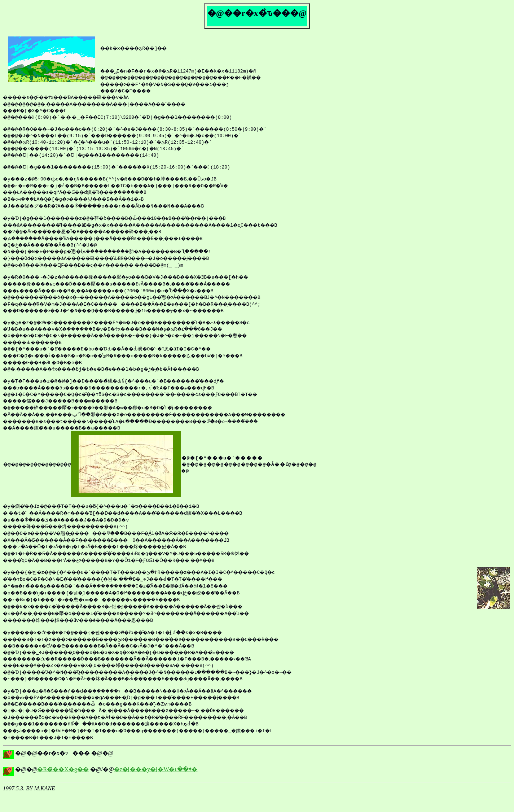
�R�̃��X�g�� (63, 787)
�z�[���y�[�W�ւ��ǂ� (156, 787)
